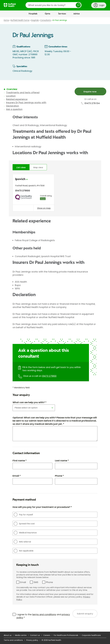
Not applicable (24, 551)
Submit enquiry (85, 614)
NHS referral (22, 542)
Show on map (44, 208)
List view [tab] (21, 167)
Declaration (13, 106)
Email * (17, 476)
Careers (47, 635)
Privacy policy (32, 640)
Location (11, 96)
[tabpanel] (55, 193)
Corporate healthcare (91, 635)
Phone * (59, 476)
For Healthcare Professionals (66, 635)
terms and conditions (44, 614)
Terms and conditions (13, 640)
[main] (55, 324)
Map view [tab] (38, 167)
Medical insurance (25, 533)
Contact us (35, 635)
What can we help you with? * (29, 402)
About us (8, 635)
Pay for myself (23, 515)
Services (62, 14)
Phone (49, 582)
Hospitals (33, 14)
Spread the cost (24, 524)
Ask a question (14, 109)
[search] (54, 5)
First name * (20, 461)
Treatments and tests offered (23, 93)
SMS (36, 582)
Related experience (17, 99)
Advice (77, 14)
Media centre (21, 635)
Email (23, 582)
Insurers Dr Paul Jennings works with (26, 103)
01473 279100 (49, 376)
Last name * (62, 461)
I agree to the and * (43, 616)
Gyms (48, 14)
